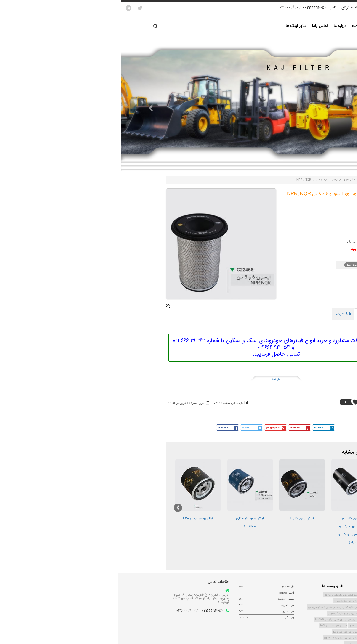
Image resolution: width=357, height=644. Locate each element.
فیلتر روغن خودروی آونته (225, 632)
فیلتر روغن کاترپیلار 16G (212, 625)
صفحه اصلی (274, 180)
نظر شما (155, 379)
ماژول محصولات (250, 180)
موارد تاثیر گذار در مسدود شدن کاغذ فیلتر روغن (213, 607)
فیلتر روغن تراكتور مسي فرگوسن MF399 (216, 619)
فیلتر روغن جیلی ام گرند (226, 601)
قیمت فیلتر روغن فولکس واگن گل (221, 595)
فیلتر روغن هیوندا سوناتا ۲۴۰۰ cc (221, 638)
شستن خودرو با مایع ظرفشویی (223, 613)
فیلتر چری (233, 625)
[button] (27, 108)
